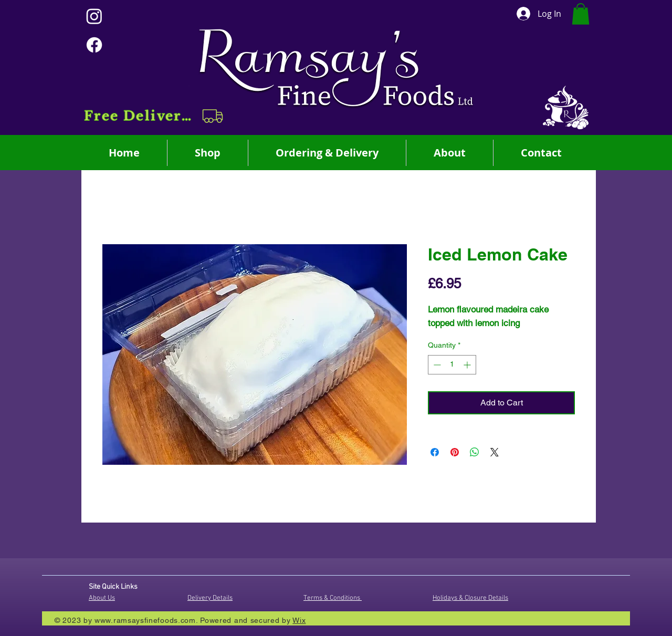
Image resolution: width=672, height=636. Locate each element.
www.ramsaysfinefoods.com (145, 620)
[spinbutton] (452, 365)
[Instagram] (94, 16)
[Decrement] (436, 365)
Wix (299, 620)
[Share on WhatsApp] (475, 452)
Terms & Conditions (333, 598)
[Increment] (468, 365)
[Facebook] (94, 45)
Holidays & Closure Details (470, 598)
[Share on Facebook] (435, 452)
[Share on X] (495, 452)
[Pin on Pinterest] (455, 452)
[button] (155, 116)
